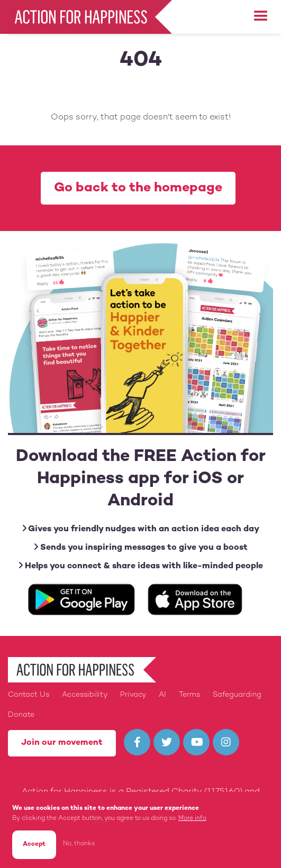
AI (162, 695)
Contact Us (29, 695)
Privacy (133, 695)
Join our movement (62, 743)
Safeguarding (237, 695)
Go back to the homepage (138, 188)
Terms (189, 695)
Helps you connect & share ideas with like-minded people (141, 566)
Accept (34, 844)
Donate (21, 715)
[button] (261, 16)
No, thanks (79, 844)
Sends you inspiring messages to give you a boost (141, 547)
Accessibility (85, 695)
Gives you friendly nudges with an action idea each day (141, 529)
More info (192, 819)
